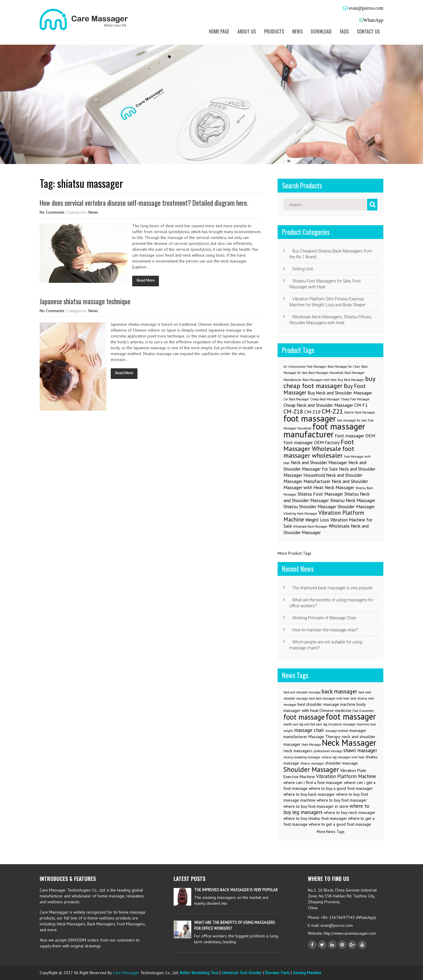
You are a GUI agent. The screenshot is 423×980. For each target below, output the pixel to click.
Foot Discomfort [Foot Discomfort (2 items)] (363, 711)
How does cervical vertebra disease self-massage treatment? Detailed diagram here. (144, 203)
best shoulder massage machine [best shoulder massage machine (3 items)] (327, 704)
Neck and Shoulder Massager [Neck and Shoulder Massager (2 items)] (319, 462)
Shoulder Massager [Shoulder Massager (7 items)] (311, 769)
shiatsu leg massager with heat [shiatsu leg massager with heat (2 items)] (343, 757)
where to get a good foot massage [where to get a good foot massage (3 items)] (340, 824)
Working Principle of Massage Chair (324, 618)
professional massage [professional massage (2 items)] (328, 751)
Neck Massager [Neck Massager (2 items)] (339, 487)
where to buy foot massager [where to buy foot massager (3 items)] (342, 800)
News (297, 31)
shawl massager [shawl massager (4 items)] (360, 750)
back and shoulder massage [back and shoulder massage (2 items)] (302, 692)
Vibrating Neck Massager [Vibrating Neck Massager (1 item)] (300, 514)
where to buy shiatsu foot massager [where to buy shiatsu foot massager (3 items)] (315, 818)
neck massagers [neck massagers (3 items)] (298, 751)
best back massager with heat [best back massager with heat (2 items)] (329, 698)
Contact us (368, 31)
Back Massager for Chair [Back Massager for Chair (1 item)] (344, 367)
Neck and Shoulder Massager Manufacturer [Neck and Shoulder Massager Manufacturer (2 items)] (323, 478)
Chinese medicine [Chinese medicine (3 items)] (335, 710)
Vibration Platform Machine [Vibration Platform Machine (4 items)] (346, 776)
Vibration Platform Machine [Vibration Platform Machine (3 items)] (324, 516)
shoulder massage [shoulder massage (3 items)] (341, 763)
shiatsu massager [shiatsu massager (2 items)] (312, 763)
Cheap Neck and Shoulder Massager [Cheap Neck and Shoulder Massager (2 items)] (318, 405)
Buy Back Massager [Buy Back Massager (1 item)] (351, 380)
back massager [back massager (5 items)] (339, 691)
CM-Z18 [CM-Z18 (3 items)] (293, 411)
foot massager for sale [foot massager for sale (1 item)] (352, 420)
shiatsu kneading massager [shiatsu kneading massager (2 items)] (302, 757)
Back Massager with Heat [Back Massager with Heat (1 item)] (320, 380)
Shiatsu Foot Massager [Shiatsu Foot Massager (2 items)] (320, 494)
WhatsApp (373, 20)
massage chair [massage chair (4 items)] (309, 730)
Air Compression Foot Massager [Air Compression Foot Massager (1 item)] (305, 367)
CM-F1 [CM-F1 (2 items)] (361, 405)
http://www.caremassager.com (349, 933)
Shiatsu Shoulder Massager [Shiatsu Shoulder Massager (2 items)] (310, 506)
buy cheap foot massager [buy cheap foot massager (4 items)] (329, 382)
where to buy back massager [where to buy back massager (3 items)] (309, 794)
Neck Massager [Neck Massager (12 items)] (349, 742)
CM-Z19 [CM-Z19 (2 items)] (312, 412)
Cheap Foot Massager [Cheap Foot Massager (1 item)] (355, 399)
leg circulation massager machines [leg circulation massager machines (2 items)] (346, 724)
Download (321, 31)
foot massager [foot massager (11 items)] (351, 716)
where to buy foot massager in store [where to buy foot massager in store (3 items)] (316, 806)
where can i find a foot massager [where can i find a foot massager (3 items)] (313, 782)
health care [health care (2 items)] (291, 724)
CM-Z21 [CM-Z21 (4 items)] (332, 411)
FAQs (344, 31)
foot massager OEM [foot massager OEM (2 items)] (355, 436)
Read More (146, 280)
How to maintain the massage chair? (325, 630)
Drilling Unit (303, 269)
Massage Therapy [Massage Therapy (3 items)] (324, 737)
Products (274, 31)
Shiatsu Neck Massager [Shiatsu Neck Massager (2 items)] (353, 500)
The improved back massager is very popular (333, 588)
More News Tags (331, 832)
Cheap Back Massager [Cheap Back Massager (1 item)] (325, 399)
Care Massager (126, 973)
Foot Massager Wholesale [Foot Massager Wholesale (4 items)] (319, 445)
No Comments (52, 212)
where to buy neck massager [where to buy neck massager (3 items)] (350, 812)
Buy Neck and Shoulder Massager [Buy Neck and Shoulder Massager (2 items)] (340, 393)
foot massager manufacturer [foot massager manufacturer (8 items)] (324, 430)
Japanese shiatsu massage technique (85, 301)
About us (247, 31)
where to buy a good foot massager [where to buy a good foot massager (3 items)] (341, 788)
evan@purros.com (366, 8)
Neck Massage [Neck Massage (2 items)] (311, 745)
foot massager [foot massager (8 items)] (310, 418)
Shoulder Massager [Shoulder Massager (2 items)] (356, 506)
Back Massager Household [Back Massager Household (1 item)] (326, 373)
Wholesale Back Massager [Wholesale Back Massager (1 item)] (310, 526)
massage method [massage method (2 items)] (337, 731)
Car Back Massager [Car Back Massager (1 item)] (296, 399)
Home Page (219, 31)
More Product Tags (294, 553)
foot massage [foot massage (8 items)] (304, 717)
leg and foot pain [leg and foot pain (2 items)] (311, 724)
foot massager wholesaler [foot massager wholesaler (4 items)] (319, 452)
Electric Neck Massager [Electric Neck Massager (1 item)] (360, 412)
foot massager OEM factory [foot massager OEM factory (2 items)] (312, 442)
